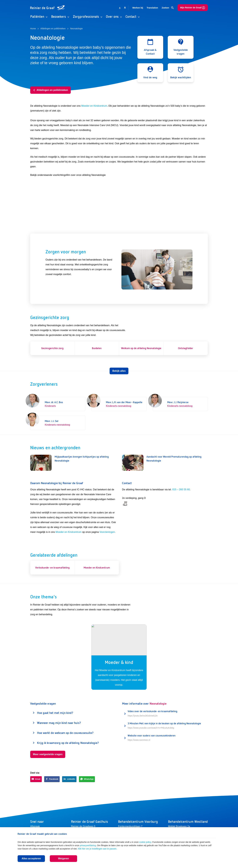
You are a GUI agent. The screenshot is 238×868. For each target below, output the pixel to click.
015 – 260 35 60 (181, 490)
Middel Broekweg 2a (179, 826)
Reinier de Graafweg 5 (83, 826)
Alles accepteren (31, 859)
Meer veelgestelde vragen (48, 754)
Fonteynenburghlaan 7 (130, 826)
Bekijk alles (119, 371)
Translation (152, 8)
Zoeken (168, 8)
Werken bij (138, 8)
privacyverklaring (88, 845)
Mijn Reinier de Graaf (193, 8)
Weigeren (63, 859)
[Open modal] (150, 47)
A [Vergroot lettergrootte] (125, 8)
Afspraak (35, 826)
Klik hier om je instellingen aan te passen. (97, 849)
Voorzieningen (107, 532)
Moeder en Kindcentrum (94, 106)
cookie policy (145, 842)
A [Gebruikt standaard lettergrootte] (120, 8)
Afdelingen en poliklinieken (50, 90)
